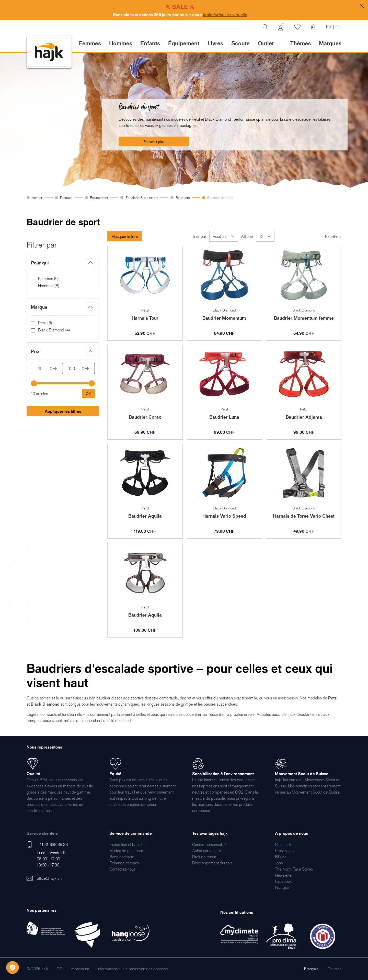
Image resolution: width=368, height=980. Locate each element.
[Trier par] (224, 236)
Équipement (99, 198)
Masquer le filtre (125, 236)
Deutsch (335, 969)
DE (338, 27)
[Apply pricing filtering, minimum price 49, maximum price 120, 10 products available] (88, 394)
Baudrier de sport (220, 198)
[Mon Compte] (281, 27)
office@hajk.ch (49, 878)
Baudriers (183, 198)
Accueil (37, 198)
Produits (66, 198)
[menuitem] (127, 844)
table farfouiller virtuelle (225, 15)
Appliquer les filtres (63, 411)
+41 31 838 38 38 (52, 844)
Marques (330, 43)
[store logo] (49, 52)
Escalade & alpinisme (142, 198)
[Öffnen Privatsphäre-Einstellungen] (13, 967)
